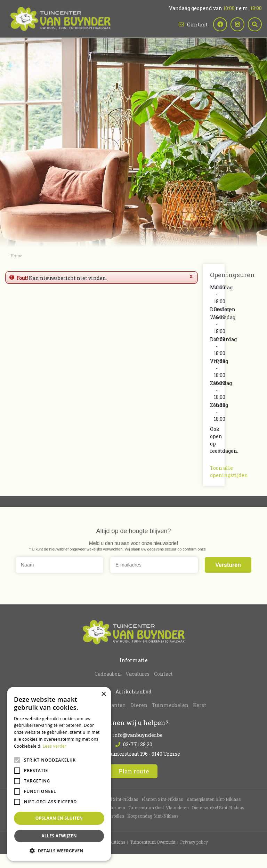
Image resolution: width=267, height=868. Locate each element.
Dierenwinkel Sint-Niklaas (218, 807)
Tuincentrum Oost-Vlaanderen (159, 807)
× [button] (103, 694)
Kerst (200, 705)
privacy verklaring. (222, 549)
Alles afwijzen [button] (59, 836)
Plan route (134, 771)
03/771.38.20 (138, 744)
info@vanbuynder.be (137, 735)
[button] (59, 851)
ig (237, 24)
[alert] (59, 774)
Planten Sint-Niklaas (162, 799)
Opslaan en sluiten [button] (59, 818)
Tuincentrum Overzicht (153, 842)
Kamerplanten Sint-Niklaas (214, 799)
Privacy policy (194, 842)
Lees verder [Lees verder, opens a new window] (55, 746)
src (255, 24)
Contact (197, 24)
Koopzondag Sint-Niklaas (153, 816)
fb (220, 24)
